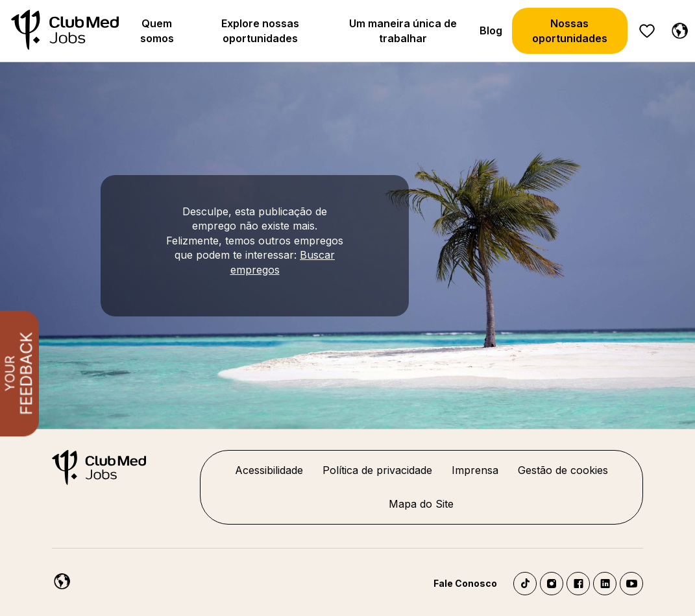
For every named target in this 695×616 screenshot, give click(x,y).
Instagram (552, 584)
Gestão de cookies (563, 470)
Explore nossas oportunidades (260, 30)
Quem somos (157, 30)
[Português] (677, 29)
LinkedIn (605, 584)
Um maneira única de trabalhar (403, 30)
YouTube (631, 584)
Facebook (578, 584)
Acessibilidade (269, 470)
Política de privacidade (377, 470)
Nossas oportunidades (570, 30)
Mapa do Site (421, 504)
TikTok (525, 584)
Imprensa (475, 470)
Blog (491, 30)
